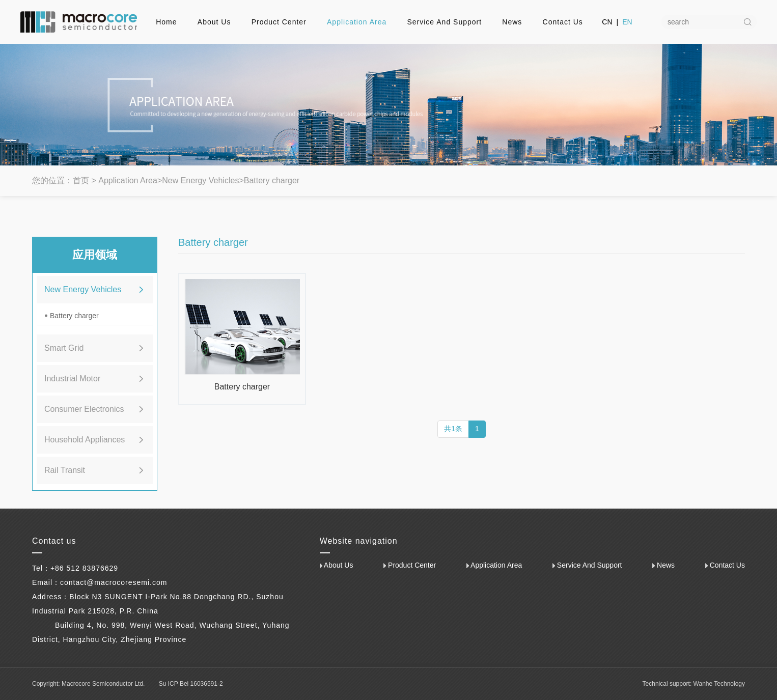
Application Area (357, 22)
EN (627, 22)
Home (166, 22)
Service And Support (444, 22)
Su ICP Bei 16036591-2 (191, 684)
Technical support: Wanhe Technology (694, 684)
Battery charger (272, 180)
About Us (214, 22)
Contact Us (563, 22)
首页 (81, 180)
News (512, 22)
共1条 (453, 429)
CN (607, 22)
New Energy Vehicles (200, 180)
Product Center (279, 22)
